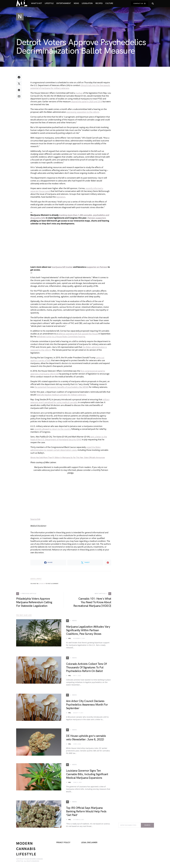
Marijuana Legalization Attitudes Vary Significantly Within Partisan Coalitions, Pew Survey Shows (88, 630)
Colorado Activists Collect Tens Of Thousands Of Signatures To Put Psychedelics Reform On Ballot (86, 667)
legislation (61, 197)
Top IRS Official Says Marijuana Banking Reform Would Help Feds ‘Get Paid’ (86, 811)
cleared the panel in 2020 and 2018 (87, 102)
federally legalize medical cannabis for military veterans (61, 395)
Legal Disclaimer (89, 843)
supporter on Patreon (97, 267)
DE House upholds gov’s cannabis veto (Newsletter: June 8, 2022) (86, 738)
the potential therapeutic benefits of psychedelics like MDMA (62, 387)
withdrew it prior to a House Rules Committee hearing (61, 337)
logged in (42, 584)
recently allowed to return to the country (53, 429)
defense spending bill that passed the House (78, 334)
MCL (70, 638)
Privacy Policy (63, 843)
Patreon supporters (97, 218)
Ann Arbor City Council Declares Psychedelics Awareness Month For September (87, 705)
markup (79, 93)
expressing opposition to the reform (83, 112)
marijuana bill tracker (62, 267)
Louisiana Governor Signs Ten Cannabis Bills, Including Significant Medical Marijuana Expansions (87, 774)
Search (147, 825)
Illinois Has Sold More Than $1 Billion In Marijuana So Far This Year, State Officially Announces (68, 458)
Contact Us (139, 4)
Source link (35, 519)
